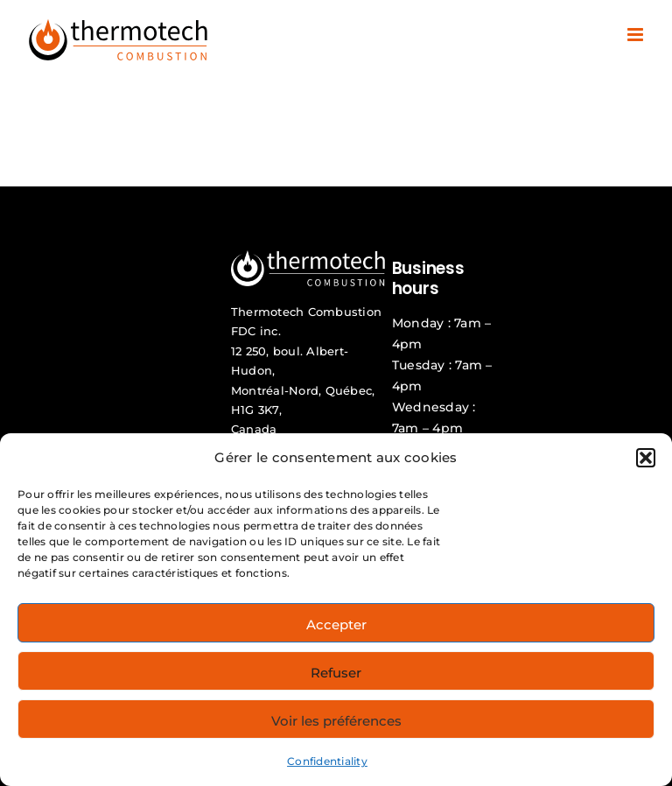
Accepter (336, 625)
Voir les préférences (336, 721)
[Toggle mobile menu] (637, 35)
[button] (646, 458)
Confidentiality (327, 761)
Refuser (336, 673)
